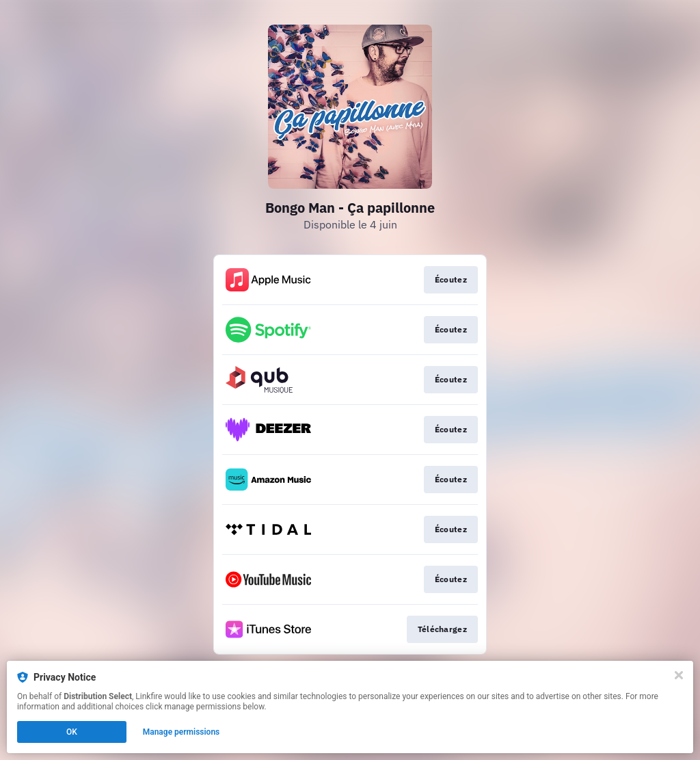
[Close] (679, 675)
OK (72, 732)
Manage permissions (181, 732)
